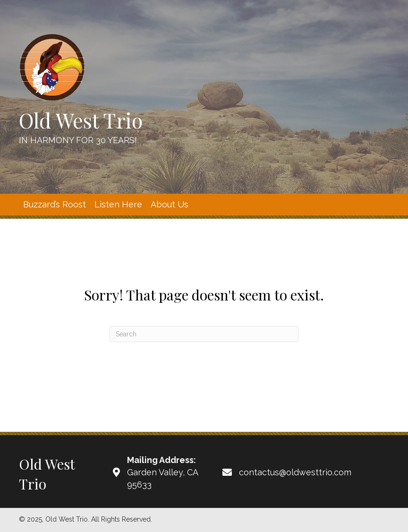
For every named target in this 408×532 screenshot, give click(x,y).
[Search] (204, 334)
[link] (55, 205)
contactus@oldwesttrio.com (295, 472)
